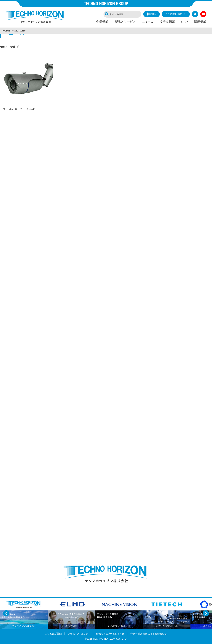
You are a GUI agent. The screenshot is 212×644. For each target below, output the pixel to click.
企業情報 (102, 22)
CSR (184, 22)
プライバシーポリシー (79, 634)
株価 (153, 14)
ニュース (148, 22)
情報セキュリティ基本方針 (110, 634)
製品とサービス (125, 22)
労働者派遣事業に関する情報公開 (149, 634)
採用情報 (200, 22)
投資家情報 (167, 22)
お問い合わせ (178, 14)
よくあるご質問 (53, 634)
